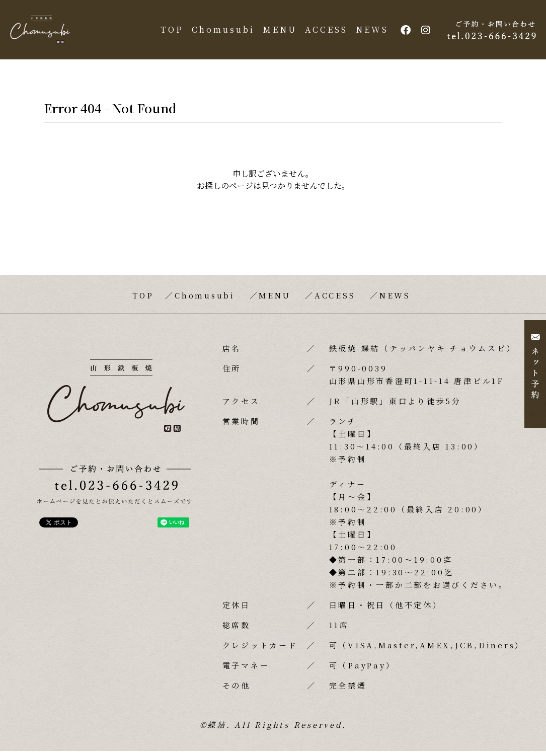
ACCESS (324, 32)
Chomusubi (221, 32)
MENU (277, 32)
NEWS (370, 32)
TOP (170, 32)
